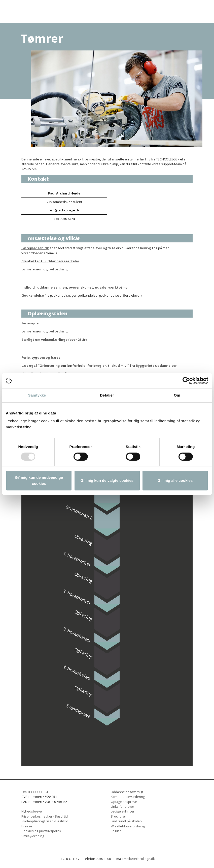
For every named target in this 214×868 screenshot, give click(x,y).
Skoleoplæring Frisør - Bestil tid (45, 821)
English (116, 831)
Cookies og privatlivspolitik (41, 831)
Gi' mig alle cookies (175, 480)
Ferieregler (31, 323)
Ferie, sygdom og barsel (41, 357)
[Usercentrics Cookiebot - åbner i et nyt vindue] (186, 381)
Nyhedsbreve (32, 811)
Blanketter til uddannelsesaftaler (50, 261)
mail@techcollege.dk (139, 859)
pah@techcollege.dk (64, 210)
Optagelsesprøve (124, 802)
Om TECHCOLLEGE (35, 792)
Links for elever (122, 806)
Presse (27, 826)
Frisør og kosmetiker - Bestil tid (45, 816)
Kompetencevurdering (128, 797)
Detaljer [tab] (107, 395)
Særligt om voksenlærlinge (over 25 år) (54, 340)
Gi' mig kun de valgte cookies (107, 480)
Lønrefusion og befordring (45, 269)
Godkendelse (33, 295)
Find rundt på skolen (126, 821)
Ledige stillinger (123, 811)
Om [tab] (177, 395)
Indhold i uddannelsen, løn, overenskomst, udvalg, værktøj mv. (75, 287)
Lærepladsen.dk (35, 248)
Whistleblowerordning (128, 826)
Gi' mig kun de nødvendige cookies (39, 480)
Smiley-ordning (33, 836)
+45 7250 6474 (64, 219)
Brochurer (118, 816)
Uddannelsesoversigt (127, 792)
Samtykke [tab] (37, 395)
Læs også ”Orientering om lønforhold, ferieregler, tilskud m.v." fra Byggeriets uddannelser (99, 366)
